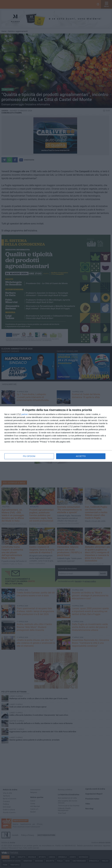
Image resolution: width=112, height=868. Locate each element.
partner (25, 414)
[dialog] (56, 434)
